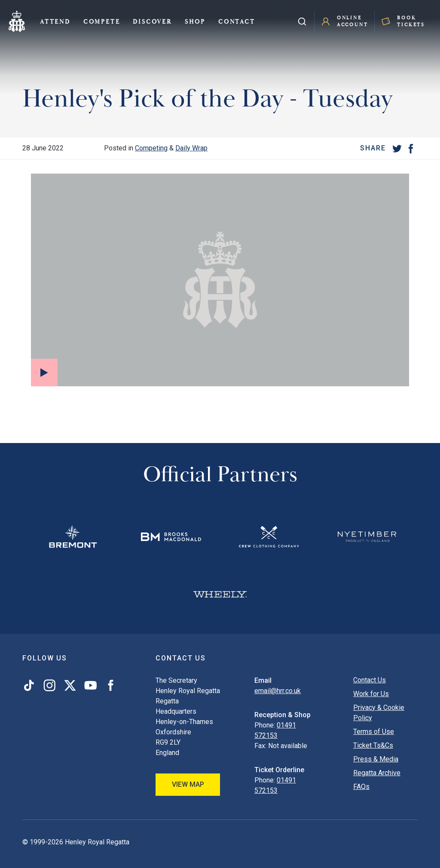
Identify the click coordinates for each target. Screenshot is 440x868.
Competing (151, 148)
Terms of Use (374, 732)
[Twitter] (397, 148)
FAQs (361, 787)
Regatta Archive (377, 773)
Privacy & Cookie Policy (379, 713)
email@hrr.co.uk (278, 691)
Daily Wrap (191, 148)
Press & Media (376, 759)
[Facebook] (411, 148)
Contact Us (370, 680)
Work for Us (371, 694)
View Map (188, 784)
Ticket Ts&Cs (373, 745)
